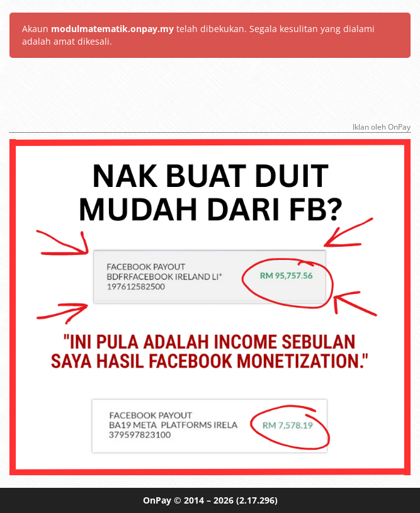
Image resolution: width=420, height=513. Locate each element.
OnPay (157, 500)
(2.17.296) (257, 500)
